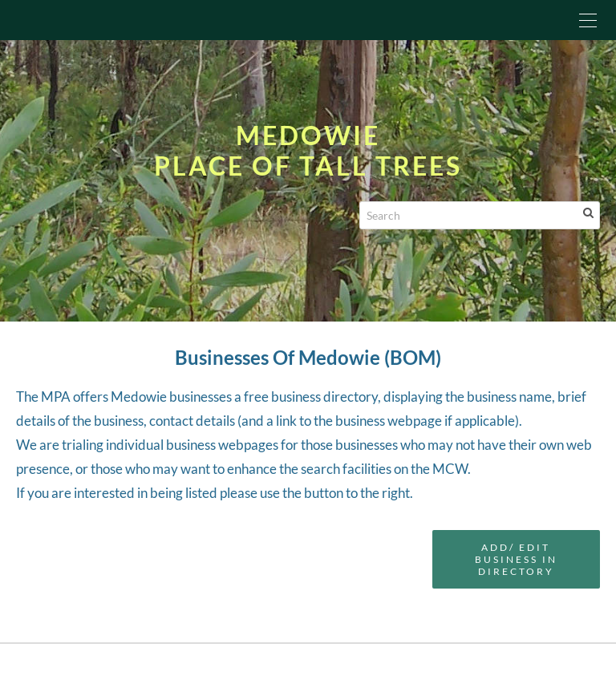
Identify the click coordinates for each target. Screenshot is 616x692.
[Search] (480, 215)
